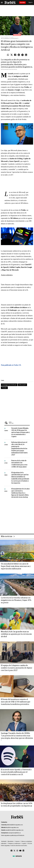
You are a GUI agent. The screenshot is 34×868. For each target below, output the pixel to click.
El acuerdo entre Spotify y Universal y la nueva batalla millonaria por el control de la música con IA (16, 772)
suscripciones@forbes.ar (14, 833)
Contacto (17, 841)
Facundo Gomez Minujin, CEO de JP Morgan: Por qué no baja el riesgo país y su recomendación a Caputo (20, 432)
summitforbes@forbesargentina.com (14, 830)
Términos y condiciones (14, 844)
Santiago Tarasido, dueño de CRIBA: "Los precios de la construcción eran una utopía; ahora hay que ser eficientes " (17, 737)
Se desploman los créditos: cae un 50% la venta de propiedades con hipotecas (17, 805)
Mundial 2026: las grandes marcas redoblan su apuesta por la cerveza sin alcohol (16, 634)
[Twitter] (14, 851)
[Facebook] (12, 851)
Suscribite (22, 3)
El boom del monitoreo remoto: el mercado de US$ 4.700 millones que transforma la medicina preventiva (16, 702)
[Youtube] (20, 851)
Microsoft (22, 385)
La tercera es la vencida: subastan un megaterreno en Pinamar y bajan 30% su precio (16, 600)
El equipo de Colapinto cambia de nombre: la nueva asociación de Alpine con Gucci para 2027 (17, 668)
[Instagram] (17, 851)
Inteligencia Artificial (9, 385)
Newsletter (11, 841)
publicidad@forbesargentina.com (15, 825)
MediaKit (4, 841)
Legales (24, 844)
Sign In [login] (31, 2)
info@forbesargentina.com (12, 828)
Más (19, 423)
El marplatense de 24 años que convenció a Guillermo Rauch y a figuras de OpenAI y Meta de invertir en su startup (20, 493)
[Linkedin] (23, 851)
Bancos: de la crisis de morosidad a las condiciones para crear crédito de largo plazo (19, 464)
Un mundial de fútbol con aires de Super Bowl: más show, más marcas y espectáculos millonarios (16, 566)
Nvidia (4, 388)
